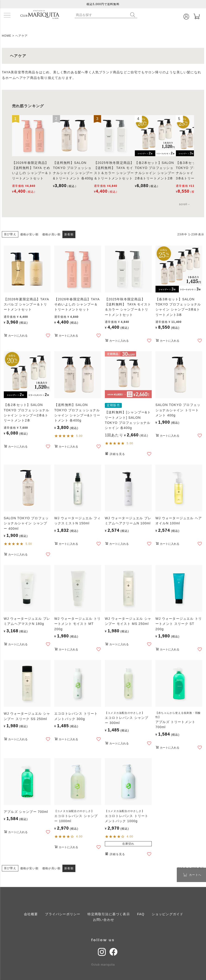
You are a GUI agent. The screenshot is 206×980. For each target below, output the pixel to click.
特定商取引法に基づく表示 (109, 914)
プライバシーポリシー (63, 914)
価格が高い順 (51, 234)
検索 (134, 15)
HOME (7, 36)
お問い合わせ (104, 920)
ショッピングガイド (168, 914)
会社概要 (31, 914)
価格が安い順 (29, 234)
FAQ (141, 914)
